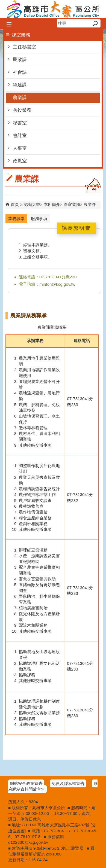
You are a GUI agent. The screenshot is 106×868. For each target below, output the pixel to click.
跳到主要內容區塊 (3, 3)
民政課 (20, 60)
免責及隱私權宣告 (68, 783)
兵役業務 (22, 110)
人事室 (20, 148)
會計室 (20, 135)
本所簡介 (52, 204)
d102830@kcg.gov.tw (28, 842)
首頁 (15, 204)
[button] (95, 23)
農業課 (20, 98)
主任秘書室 (24, 47)
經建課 (20, 85)
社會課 (20, 72)
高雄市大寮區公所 (53, 9)
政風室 (20, 161)
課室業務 (72, 204)
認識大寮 (32, 204)
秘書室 (20, 123)
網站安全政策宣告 (26, 783)
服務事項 (39, 219)
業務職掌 (16, 219)
